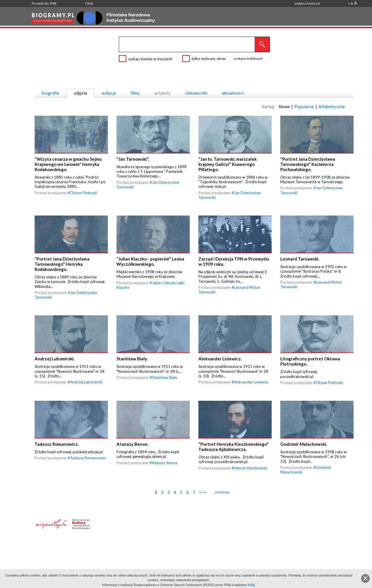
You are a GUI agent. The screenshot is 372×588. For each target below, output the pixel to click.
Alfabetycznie (332, 106)
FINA (89, 3)
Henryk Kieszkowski (251, 468)
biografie (51, 93)
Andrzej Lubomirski (86, 382)
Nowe (284, 106)
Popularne (304, 106)
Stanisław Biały (165, 377)
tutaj (251, 585)
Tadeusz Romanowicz (88, 458)
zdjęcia (80, 93)
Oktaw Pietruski (84, 193)
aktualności (233, 93)
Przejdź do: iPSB (44, 3)
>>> (203, 492)
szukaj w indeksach (248, 58)
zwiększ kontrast (307, 3)
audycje (109, 93)
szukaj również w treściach (150, 59)
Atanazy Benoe (165, 463)
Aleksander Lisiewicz (251, 382)
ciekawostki (196, 93)
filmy (135, 93)
